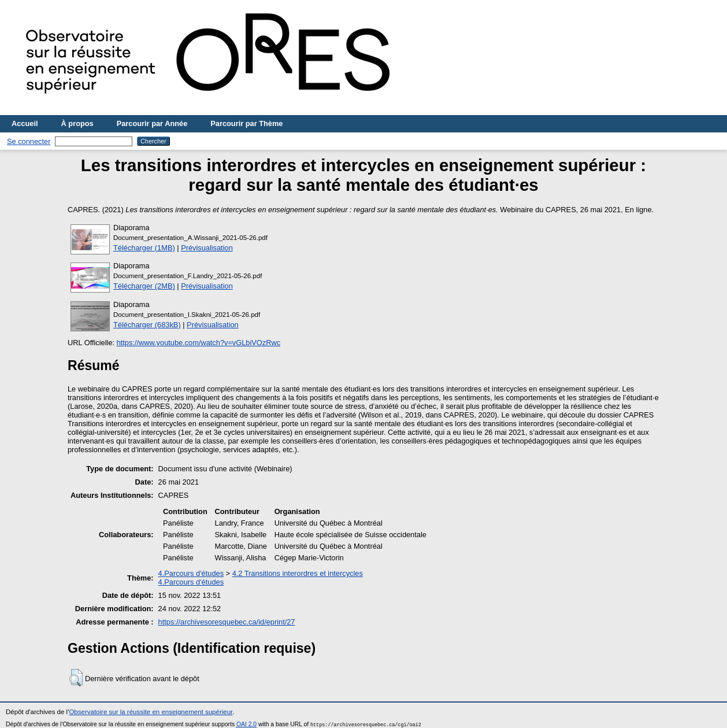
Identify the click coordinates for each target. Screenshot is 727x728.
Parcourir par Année (152, 123)
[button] (76, 678)
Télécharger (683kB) (147, 325)
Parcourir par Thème (246, 123)
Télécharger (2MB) (144, 286)
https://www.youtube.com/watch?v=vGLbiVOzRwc (199, 343)
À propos (77, 123)
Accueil (25, 123)
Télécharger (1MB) (144, 248)
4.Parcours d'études (191, 573)
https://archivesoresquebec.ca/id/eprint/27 (227, 622)
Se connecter (29, 141)
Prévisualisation (207, 248)
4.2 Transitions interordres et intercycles (298, 573)
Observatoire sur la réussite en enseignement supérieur (151, 712)
